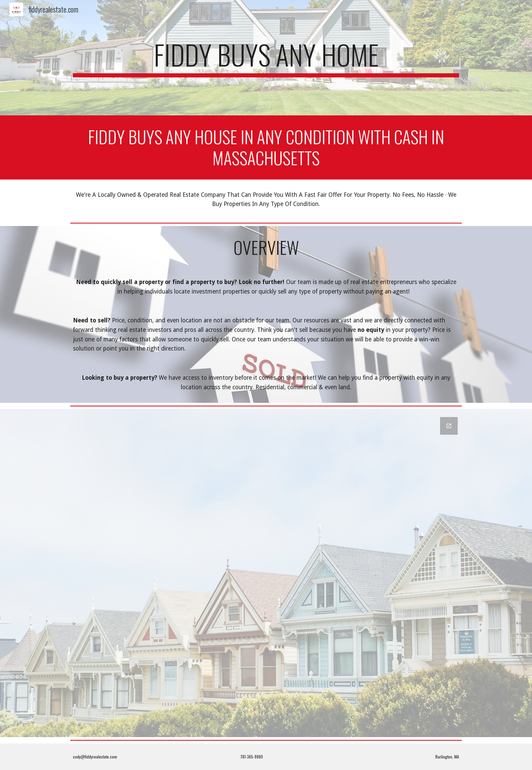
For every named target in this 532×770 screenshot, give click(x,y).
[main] (266, 58)
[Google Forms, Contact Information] (266, 573)
